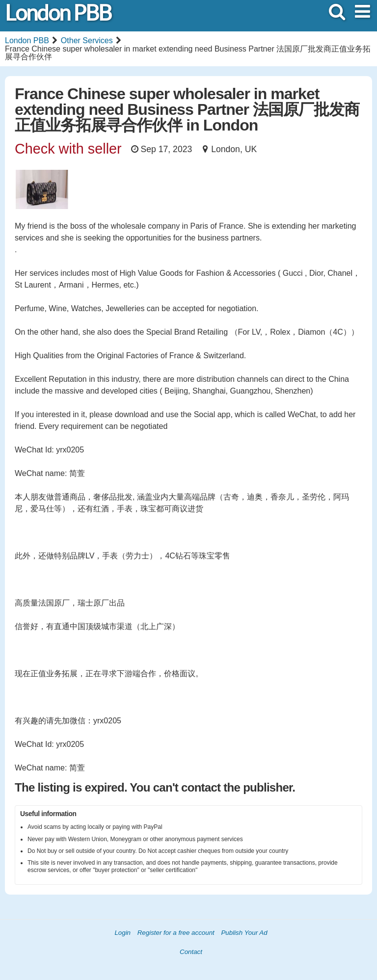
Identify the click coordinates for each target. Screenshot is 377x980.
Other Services (87, 40)
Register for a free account (176, 933)
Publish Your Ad (244, 933)
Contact (191, 952)
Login (122, 933)
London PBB (58, 13)
